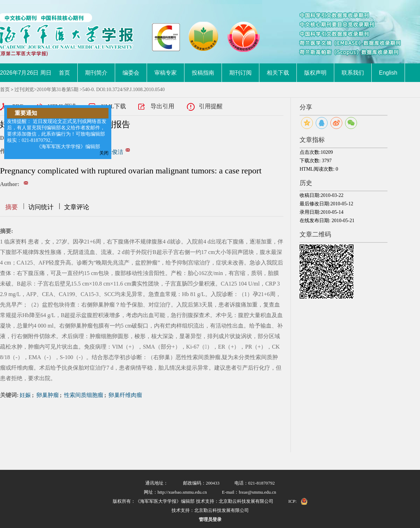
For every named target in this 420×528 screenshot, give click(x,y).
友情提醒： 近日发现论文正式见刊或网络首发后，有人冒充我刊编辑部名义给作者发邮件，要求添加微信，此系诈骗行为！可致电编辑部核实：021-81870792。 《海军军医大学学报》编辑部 (57, 134)
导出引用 (162, 106)
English (388, 73)
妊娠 (25, 395)
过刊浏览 (24, 90)
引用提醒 (211, 106)
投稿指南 (203, 73)
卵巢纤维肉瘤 (125, 395)
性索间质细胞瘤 (83, 395)
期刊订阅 (240, 73)
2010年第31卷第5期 (58, 90)
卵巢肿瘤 (47, 395)
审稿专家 (166, 73)
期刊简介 (96, 73)
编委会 (131, 73)
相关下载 (278, 73)
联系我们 (353, 73)
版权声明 (315, 73)
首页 (64, 73)
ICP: (293, 501)
